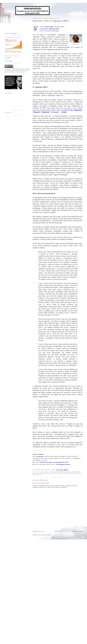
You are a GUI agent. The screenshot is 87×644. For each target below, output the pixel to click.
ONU (64, 473)
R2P (76, 473)
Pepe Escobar (70, 473)
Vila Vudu (39, 475)
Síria (34, 475)
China (47, 472)
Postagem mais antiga (77, 531)
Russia (79, 473)
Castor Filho (7, 58)
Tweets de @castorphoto (11, 33)
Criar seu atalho (8, 61)
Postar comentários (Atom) (44, 535)
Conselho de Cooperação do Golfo (60, 472)
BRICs (43, 472)
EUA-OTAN (59, 473)
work (8, 69)
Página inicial (58, 531)
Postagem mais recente (38, 531)
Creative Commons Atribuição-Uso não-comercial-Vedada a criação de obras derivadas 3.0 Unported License (17, 70)
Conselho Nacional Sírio (48, 473)
